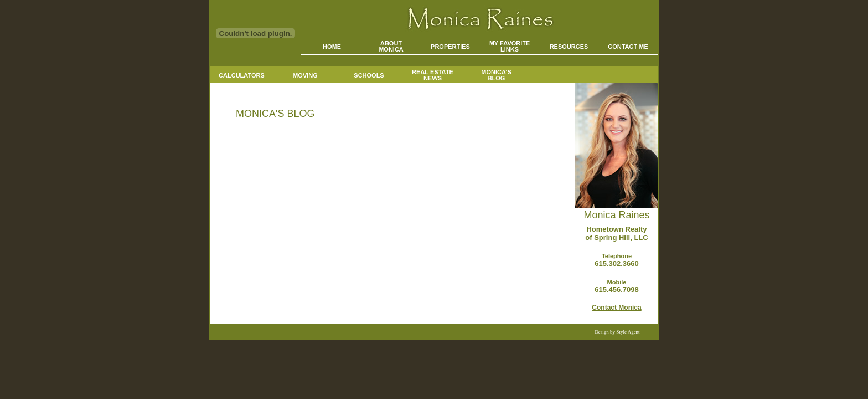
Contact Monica (616, 308)
